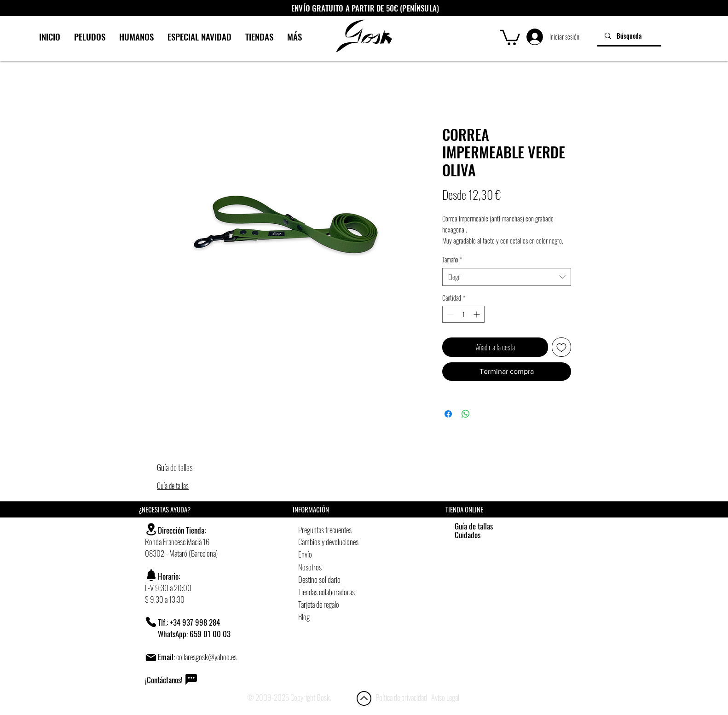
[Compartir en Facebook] (448, 414)
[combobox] (507, 277)
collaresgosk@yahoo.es (206, 657)
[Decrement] (449, 314)
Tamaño (452, 260)
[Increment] (477, 314)
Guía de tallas (173, 486)
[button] (510, 37)
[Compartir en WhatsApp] (466, 414)
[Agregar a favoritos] (561, 347)
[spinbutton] (463, 314)
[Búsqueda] (629, 36)
